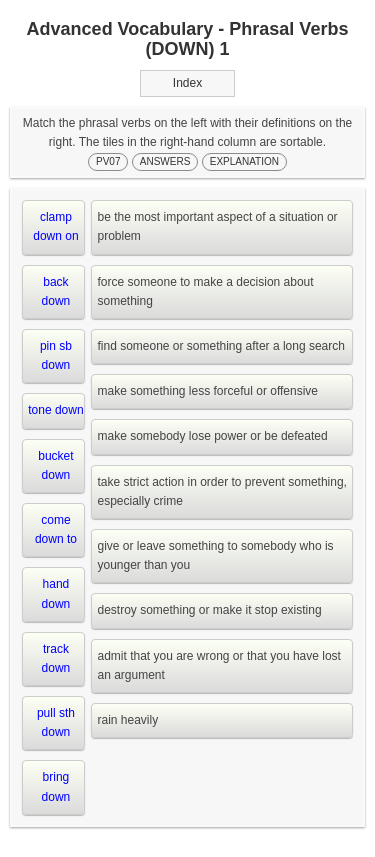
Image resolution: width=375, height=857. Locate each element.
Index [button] (187, 83)
